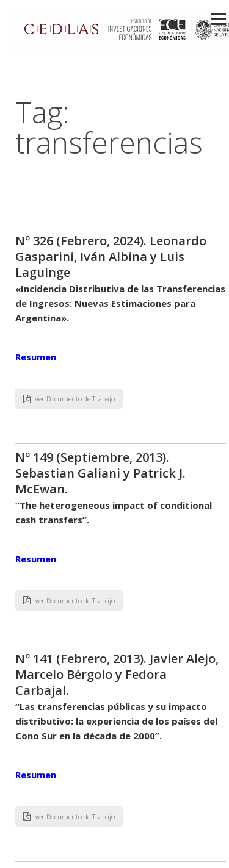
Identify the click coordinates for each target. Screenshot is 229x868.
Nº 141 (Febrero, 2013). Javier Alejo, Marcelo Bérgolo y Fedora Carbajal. (117, 674)
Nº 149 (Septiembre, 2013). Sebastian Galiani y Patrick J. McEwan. (100, 473)
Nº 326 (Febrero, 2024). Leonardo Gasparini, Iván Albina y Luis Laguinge (111, 256)
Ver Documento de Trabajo (69, 399)
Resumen (36, 357)
